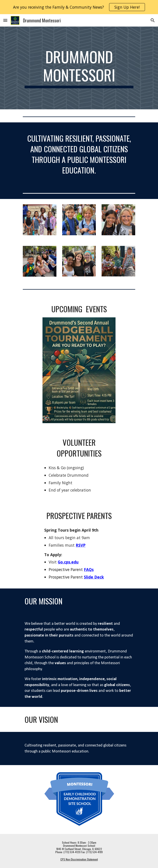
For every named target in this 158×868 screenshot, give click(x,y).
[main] (79, 68)
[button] (5, 20)
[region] (79, 7)
